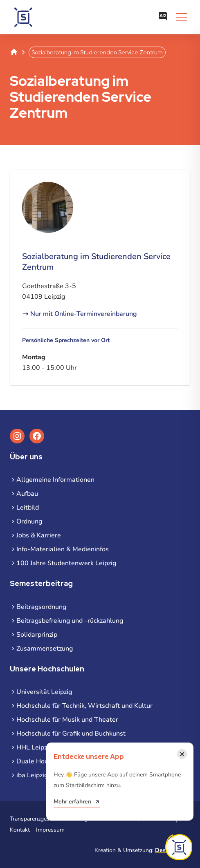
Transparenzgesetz (33, 819)
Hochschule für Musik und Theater (67, 720)
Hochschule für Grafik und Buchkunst (71, 734)
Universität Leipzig (44, 692)
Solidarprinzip (37, 635)
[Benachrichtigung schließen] (182, 754)
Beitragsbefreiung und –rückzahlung (70, 621)
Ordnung (29, 521)
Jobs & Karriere (39, 535)
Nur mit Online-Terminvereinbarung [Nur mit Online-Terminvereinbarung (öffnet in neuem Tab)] (84, 314)
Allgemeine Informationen (55, 480)
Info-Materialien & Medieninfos (63, 549)
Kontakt (20, 830)
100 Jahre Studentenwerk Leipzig (66, 563)
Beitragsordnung (41, 607)
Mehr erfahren (72, 802)
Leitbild (28, 508)
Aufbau (27, 494)
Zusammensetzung (45, 649)
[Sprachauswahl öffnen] (163, 17)
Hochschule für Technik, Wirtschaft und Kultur (84, 706)
